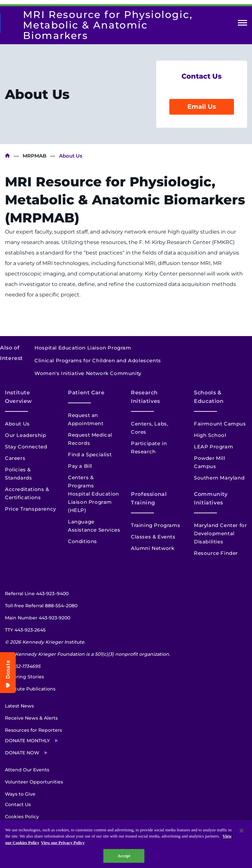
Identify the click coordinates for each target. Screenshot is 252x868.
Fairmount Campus (220, 424)
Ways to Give (20, 794)
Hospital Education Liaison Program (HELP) (94, 502)
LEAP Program (213, 447)
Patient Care (86, 393)
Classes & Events (153, 537)
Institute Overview (19, 397)
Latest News (19, 706)
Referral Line (37, 594)
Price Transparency (31, 509)
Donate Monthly (27, 741)
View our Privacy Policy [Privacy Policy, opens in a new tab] (63, 843)
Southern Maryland (219, 478)
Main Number (38, 618)
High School (210, 435)
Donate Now (22, 753)
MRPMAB (34, 156)
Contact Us (18, 804)
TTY (25, 630)
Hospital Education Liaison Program (83, 348)
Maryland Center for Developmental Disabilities (220, 533)
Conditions (83, 541)
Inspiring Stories (24, 677)
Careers (15, 458)
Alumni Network (153, 548)
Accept (124, 856)
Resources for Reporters (33, 730)
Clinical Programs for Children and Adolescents (98, 360)
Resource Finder (216, 553)
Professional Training (149, 498)
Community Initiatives (211, 498)
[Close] (241, 831)
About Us (17, 424)
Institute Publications (30, 689)
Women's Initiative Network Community (88, 373)
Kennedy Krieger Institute (7, 156)
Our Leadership (25, 435)
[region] (126, 844)
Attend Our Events (27, 770)
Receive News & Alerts (31, 718)
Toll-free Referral (41, 606)
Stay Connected (26, 447)
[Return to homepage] (3, 23)
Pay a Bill (80, 466)
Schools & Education (209, 397)
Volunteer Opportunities (34, 782)
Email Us (202, 107)
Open (242, 24)
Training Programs (156, 525)
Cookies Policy (22, 817)
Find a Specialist (90, 454)
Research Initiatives (146, 397)
